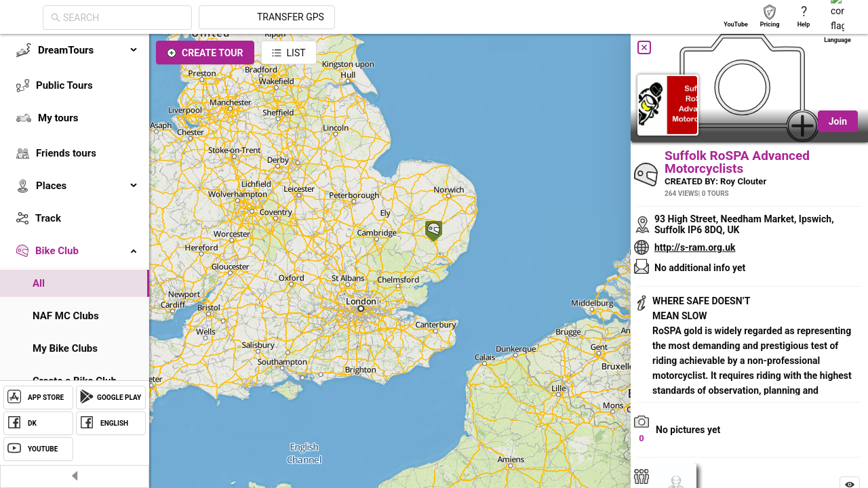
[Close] (644, 47)
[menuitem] (75, 50)
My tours (58, 118)
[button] (434, 233)
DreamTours (88, 50)
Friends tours (66, 153)
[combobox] (245, 18)
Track (48, 218)
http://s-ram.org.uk (695, 247)
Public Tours (64, 85)
